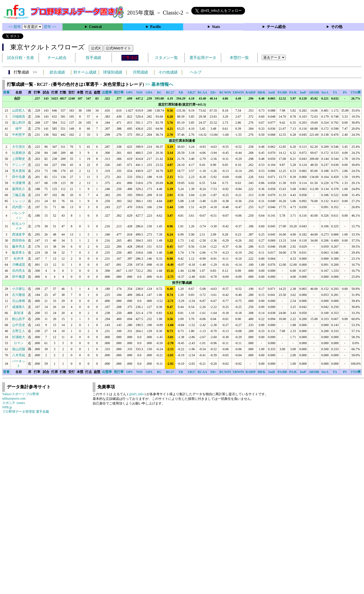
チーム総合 (276, 27)
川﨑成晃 (19, 265)
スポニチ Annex (14, 403)
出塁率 (107, 92)
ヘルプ (196, 72)
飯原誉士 (19, 253)
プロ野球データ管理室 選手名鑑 (26, 412)
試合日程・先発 (21, 58)
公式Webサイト (118, 48)
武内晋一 (19, 207)
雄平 (19, 129)
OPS (129, 92)
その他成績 (168, 72)
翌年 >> (50, 27)
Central (95, 27)
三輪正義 (19, 195)
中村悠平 (19, 135)
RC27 (170, 92)
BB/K (262, 92)
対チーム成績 (85, 72)
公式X (96, 48)
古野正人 (19, 331)
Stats (216, 27)
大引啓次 (19, 147)
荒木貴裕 (19, 171)
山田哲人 (19, 111)
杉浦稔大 (19, 337)
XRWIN (238, 92)
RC (159, 92)
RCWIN (225, 92)
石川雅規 (19, 295)
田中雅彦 (19, 277)
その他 (337, 27)
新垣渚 (19, 313)
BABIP (251, 92)
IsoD (272, 92)
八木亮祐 (19, 355)
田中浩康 (19, 177)
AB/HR (314, 92)
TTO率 (356, 92)
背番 (6, 92)
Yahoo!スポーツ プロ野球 (21, 394)
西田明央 (19, 241)
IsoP (303, 92)
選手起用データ (203, 58)
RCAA (202, 92)
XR (181, 92)
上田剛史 (19, 159)
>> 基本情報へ (159, 84)
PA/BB (282, 92)
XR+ (213, 92)
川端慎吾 (19, 117)
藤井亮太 (19, 247)
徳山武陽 (19, 349)
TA (335, 92)
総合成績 (57, 72)
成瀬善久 (19, 307)
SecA (325, 92)
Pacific (156, 27)
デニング (19, 165)
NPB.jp (7, 407)
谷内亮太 (19, 271)
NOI (139, 92)
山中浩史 (19, 325)
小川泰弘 (19, 289)
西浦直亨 (19, 234)
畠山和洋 (19, 123)
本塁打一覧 (239, 58)
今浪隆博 (19, 183)
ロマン (19, 343)
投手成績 (93, 58)
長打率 (119, 92)
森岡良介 (19, 189)
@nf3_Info (136, 394)
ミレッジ (19, 201)
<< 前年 (15, 27)
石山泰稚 (19, 301)
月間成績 (140, 72)
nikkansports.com (14, 398)
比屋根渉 (19, 153)
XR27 (191, 92)
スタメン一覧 (166, 58)
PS (345, 92)
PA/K (293, 92)
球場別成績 (113, 72)
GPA (149, 92)
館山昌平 (19, 319)
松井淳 (19, 259)
